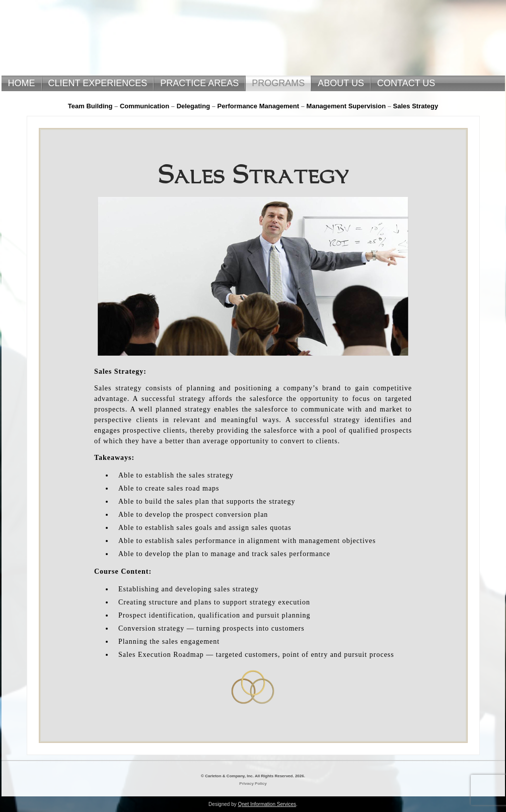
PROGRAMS (278, 83)
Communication (144, 106)
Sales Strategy (416, 106)
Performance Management (259, 106)
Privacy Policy (253, 784)
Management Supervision (346, 106)
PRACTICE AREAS (199, 83)
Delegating (193, 106)
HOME (22, 83)
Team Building (90, 106)
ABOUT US (341, 83)
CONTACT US (406, 83)
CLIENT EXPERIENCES (98, 83)
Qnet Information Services (267, 804)
